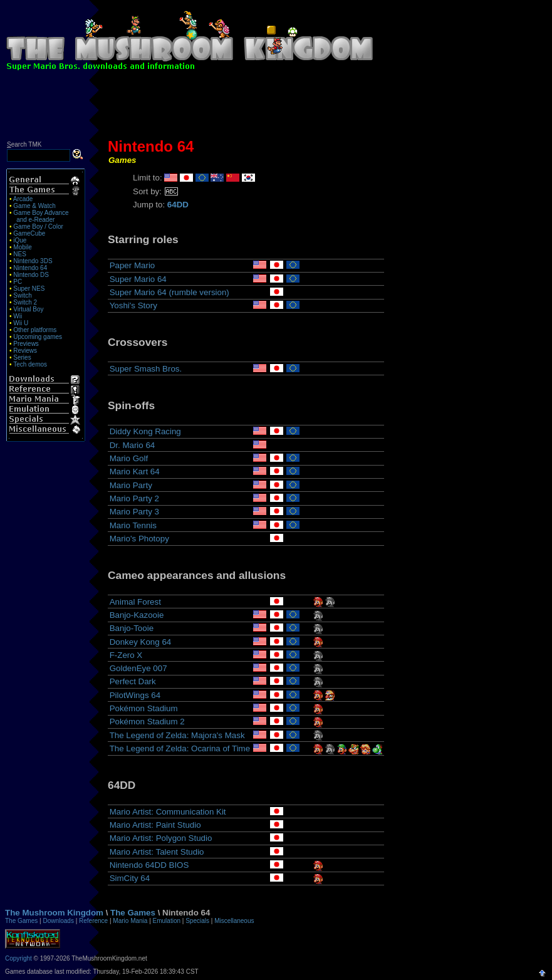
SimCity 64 (130, 878)
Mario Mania (130, 921)
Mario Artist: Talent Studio (157, 852)
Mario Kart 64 (135, 472)
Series (22, 357)
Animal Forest (135, 602)
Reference (93, 921)
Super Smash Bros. (146, 369)
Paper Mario (133, 265)
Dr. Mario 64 (133, 445)
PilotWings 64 (135, 695)
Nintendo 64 (30, 268)
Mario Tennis (133, 525)
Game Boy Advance (41, 213)
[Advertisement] (276, 108)
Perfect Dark (133, 681)
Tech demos (30, 364)
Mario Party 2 (134, 498)
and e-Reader (35, 220)
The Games (133, 913)
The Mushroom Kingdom (54, 913)
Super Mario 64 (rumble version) (169, 292)
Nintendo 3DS (33, 261)
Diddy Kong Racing (145, 431)
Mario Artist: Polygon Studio (161, 838)
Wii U (21, 323)
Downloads (58, 921)
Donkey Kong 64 (141, 642)
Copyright (18, 958)
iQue (20, 240)
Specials (197, 921)
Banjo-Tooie (132, 628)
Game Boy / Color (38, 227)
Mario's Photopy (139, 539)
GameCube (29, 233)
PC (18, 282)
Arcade (23, 199)
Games (122, 160)
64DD (178, 205)
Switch (22, 295)
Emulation (167, 921)
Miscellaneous (234, 921)
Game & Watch (34, 206)
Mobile (22, 247)
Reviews (25, 351)
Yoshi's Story (133, 305)
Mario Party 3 (134, 512)
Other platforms (35, 330)
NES (20, 254)
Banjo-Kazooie (137, 615)
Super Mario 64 (138, 279)
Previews (26, 344)
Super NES (29, 289)
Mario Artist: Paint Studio (155, 825)
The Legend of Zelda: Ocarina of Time (180, 748)
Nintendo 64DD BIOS (149, 865)
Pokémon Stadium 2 (147, 722)
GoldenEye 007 (138, 668)
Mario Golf (129, 458)
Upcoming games (38, 337)
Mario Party (131, 485)
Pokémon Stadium (144, 708)
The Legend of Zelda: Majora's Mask (177, 735)
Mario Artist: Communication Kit (168, 812)
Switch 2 (25, 302)
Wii (18, 316)
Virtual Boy (28, 309)
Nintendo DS (31, 275)
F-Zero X (126, 655)
